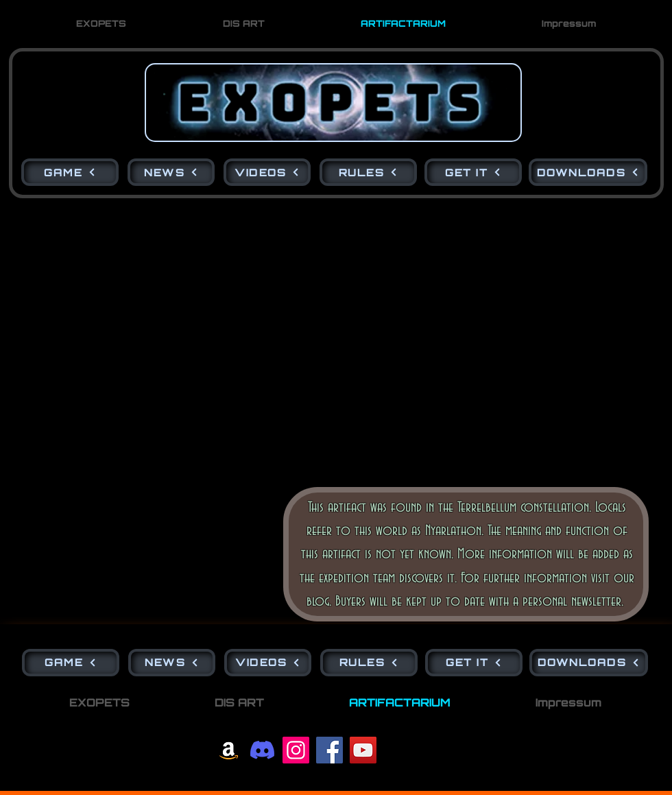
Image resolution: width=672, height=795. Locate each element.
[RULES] (368, 172)
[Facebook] (329, 750)
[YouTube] (363, 750)
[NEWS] (171, 172)
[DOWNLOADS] (588, 172)
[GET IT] (473, 172)
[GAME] (70, 172)
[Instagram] (296, 750)
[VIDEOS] (267, 172)
